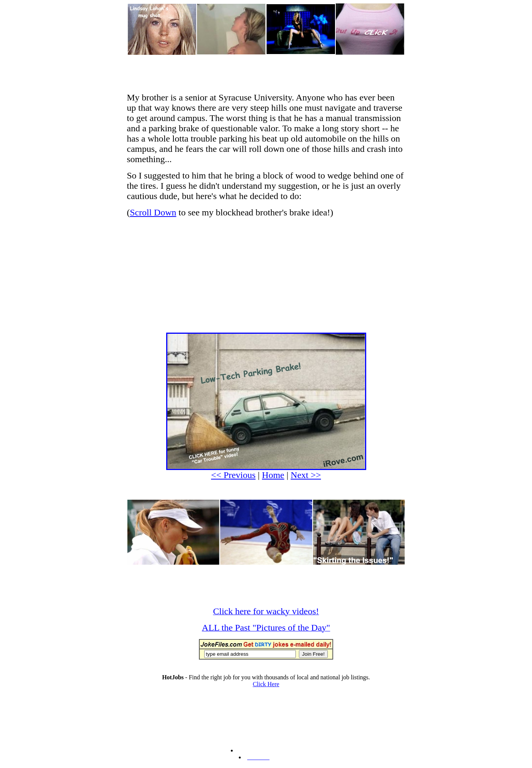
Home (273, 475)
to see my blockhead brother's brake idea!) (255, 212)
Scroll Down (153, 212)
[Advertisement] (266, 73)
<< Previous (233, 475)
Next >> (306, 475)
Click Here (266, 684)
